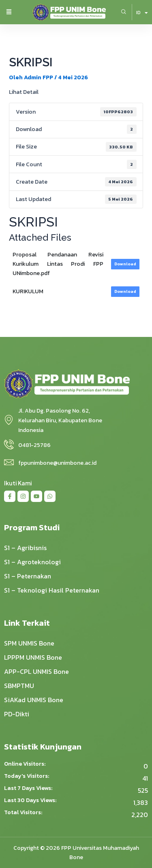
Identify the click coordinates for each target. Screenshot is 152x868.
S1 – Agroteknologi (32, 562)
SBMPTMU (19, 686)
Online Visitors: (25, 764)
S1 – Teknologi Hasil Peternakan (52, 590)
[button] (9, 12)
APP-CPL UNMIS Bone (36, 671)
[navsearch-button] (124, 12)
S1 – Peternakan (28, 576)
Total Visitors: (24, 813)
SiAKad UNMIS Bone (34, 700)
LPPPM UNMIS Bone (33, 657)
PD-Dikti (17, 714)
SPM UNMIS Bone (29, 643)
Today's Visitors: (27, 776)
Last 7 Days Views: (29, 788)
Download (125, 264)
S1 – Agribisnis (25, 548)
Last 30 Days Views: (31, 800)
